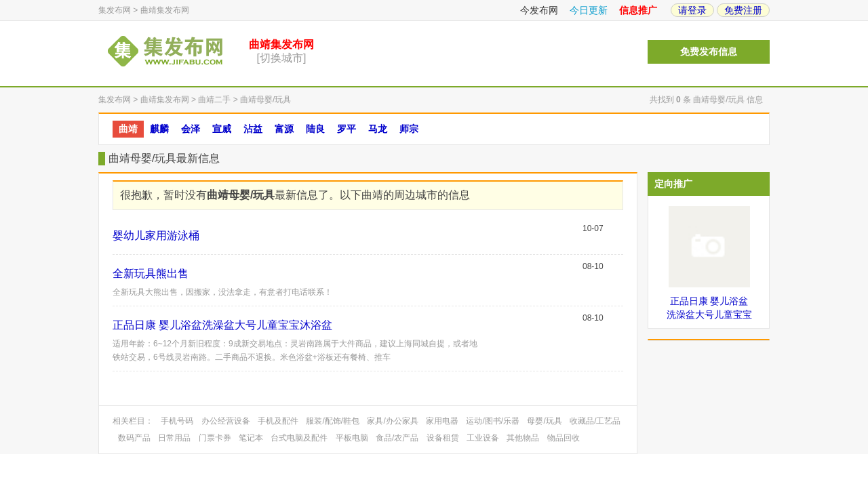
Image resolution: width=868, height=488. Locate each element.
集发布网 (115, 10)
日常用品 (174, 438)
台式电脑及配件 (299, 438)
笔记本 (251, 438)
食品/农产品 (397, 438)
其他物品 (523, 438)
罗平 (347, 129)
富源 (284, 129)
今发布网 (539, 10)
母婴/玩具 (544, 421)
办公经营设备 (226, 421)
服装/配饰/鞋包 (333, 421)
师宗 (409, 129)
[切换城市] (282, 58)
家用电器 (442, 421)
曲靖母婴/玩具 (265, 100)
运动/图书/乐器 (493, 421)
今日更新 (589, 10)
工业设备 (483, 438)
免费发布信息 (709, 52)
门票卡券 (215, 438)
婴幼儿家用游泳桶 (156, 236)
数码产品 (134, 438)
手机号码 (177, 421)
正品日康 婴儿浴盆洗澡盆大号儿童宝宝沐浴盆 (222, 325)
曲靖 (128, 129)
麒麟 (159, 129)
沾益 (253, 129)
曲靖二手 (214, 100)
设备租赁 (443, 438)
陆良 (315, 129)
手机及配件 (278, 421)
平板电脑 (352, 438)
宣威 (222, 129)
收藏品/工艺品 (595, 421)
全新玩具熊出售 (151, 273)
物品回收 (564, 438)
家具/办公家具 (392, 421)
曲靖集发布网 (165, 10)
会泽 (191, 129)
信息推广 (638, 10)
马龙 (378, 129)
